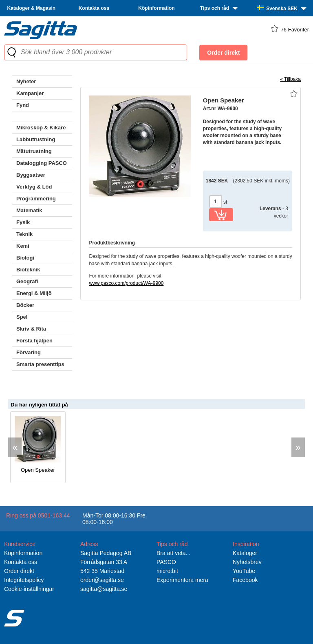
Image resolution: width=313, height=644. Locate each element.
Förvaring (29, 352)
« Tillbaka (290, 79)
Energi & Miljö (34, 293)
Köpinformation (156, 8)
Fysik (23, 222)
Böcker (25, 305)
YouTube (244, 571)
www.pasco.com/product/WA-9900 (126, 283)
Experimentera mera (182, 580)
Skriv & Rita (31, 329)
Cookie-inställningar (29, 589)
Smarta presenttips (40, 364)
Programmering (36, 199)
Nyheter (26, 81)
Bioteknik (28, 270)
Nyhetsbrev (247, 562)
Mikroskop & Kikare (41, 128)
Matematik (29, 210)
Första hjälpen (34, 341)
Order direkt (19, 571)
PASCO (166, 562)
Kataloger (245, 553)
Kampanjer (30, 93)
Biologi (25, 258)
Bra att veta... (173, 553)
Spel (22, 317)
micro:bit (167, 571)
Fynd (23, 105)
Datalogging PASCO (42, 163)
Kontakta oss (94, 8)
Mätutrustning (34, 151)
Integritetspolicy (24, 580)
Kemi (23, 246)
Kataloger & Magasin (31, 8)
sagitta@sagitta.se (104, 589)
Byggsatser (31, 175)
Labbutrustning (36, 139)
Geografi (27, 281)
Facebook (245, 580)
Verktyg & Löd (34, 187)
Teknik (24, 234)
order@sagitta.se (102, 580)
